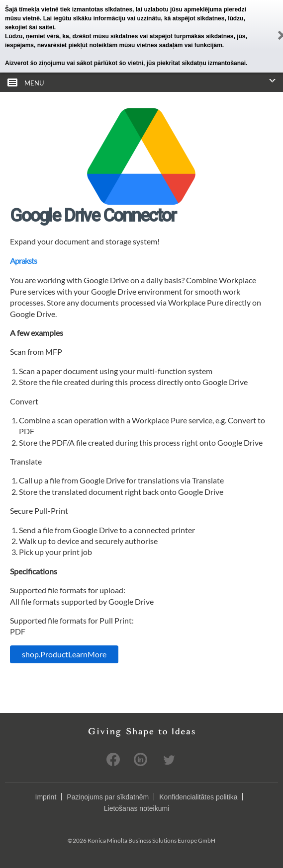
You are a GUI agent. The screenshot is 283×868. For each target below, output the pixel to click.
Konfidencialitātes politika (198, 797)
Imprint (46, 797)
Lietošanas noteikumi (137, 808)
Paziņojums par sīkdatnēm (108, 797)
